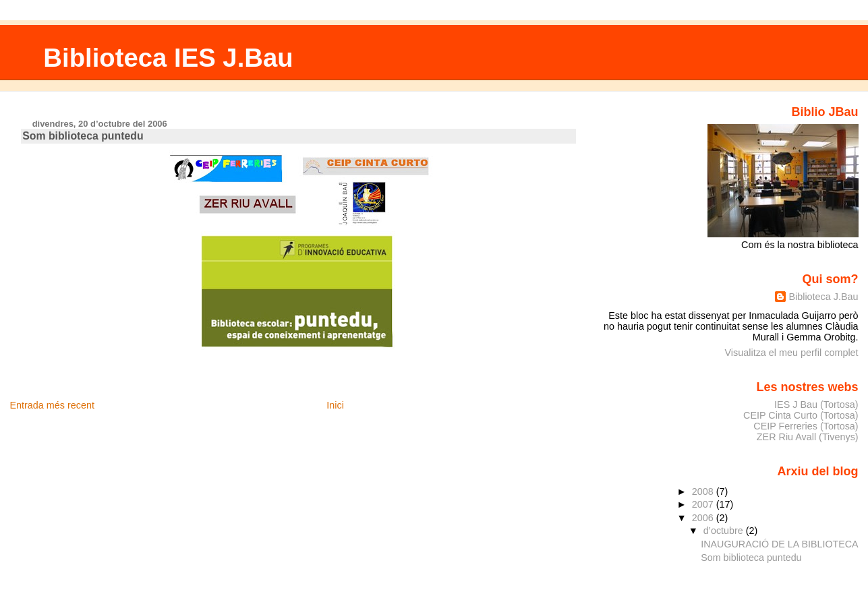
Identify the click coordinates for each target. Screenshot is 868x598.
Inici (335, 405)
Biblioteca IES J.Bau (168, 58)
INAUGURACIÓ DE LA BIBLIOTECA (779, 544)
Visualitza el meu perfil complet (792, 353)
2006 (704, 518)
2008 (704, 491)
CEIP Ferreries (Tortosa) (806, 426)
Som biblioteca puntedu (751, 558)
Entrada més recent (52, 405)
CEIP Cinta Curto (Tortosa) (801, 415)
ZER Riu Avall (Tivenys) (808, 437)
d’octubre (725, 531)
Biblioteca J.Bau (823, 297)
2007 (704, 504)
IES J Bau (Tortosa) (816, 405)
